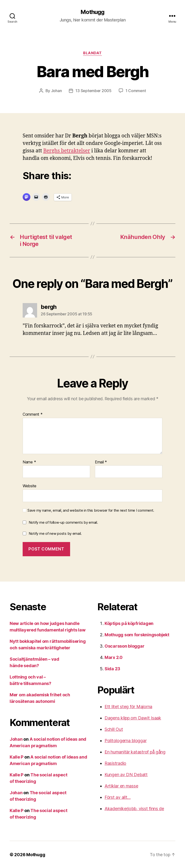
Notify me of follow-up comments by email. (63, 522)
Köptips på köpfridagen (129, 623)
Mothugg (92, 12)
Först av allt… (118, 797)
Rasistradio (115, 763)
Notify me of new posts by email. (55, 533)
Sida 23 (112, 668)
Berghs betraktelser (67, 151)
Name (29, 462)
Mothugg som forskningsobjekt (137, 634)
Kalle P (17, 757)
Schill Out (114, 729)
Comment (33, 414)
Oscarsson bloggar (124, 646)
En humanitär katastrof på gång (135, 752)
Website (30, 486)
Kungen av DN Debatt (126, 774)
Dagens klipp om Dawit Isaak (133, 718)
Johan (56, 91)
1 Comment (136, 91)
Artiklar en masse (121, 786)
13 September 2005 (93, 91)
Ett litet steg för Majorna (128, 706)
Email (101, 462)
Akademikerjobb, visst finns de (134, 808)
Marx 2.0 (114, 657)
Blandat (92, 53)
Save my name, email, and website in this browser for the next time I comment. (91, 510)
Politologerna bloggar (126, 740)
